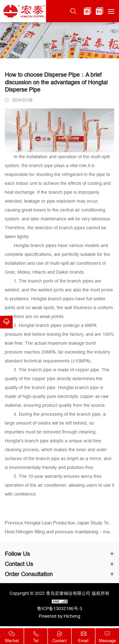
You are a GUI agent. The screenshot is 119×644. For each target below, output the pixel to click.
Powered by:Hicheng (60, 616)
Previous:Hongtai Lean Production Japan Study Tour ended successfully (60, 525)
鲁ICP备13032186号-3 (60, 608)
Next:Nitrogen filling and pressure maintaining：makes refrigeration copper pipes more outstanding (60, 534)
